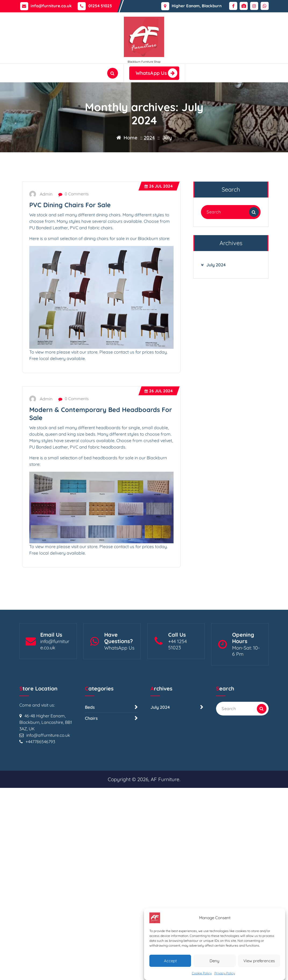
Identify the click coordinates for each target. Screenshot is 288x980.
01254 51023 (100, 5)
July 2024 (216, 302)
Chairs (91, 768)
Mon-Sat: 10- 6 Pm (246, 684)
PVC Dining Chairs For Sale (70, 242)
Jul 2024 (159, 223)
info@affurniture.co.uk (48, 785)
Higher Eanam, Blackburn (197, 5)
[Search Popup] (113, 73)
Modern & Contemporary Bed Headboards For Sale (101, 451)
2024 (149, 138)
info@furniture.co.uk (51, 5)
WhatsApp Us (157, 73)
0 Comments (73, 231)
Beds (90, 757)
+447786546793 (40, 791)
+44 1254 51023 (177, 677)
